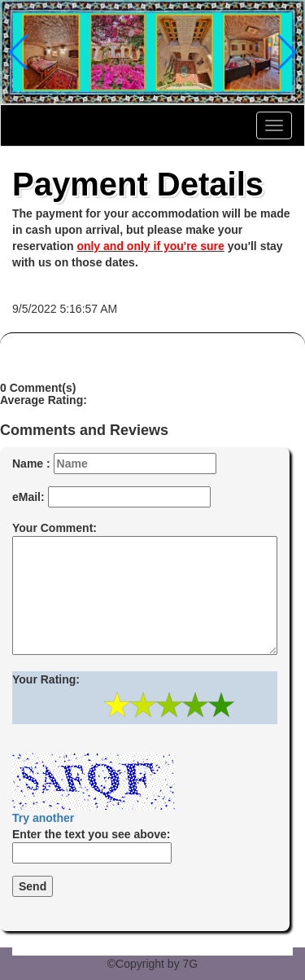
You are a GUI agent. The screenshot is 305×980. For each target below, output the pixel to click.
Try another (43, 818)
